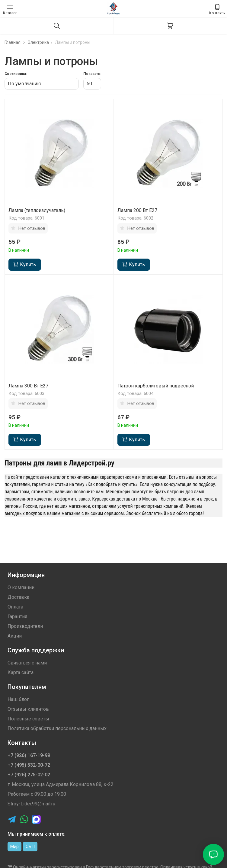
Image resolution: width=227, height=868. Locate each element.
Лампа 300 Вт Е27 (28, 386)
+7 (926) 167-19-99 (29, 755)
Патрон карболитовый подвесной (156, 386)
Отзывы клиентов (28, 709)
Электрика (41, 42)
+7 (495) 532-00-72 (29, 765)
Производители (25, 626)
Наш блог (18, 699)
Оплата (15, 607)
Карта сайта (21, 672)
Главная (15, 42)
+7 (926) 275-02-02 (29, 775)
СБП (30, 847)
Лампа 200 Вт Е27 (137, 210)
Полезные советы (28, 719)
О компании (21, 587)
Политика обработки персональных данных (57, 728)
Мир (14, 847)
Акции (15, 636)
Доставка (18, 597)
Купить (25, 264)
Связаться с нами (27, 663)
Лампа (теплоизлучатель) (37, 210)
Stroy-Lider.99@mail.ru (31, 804)
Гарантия (17, 617)
